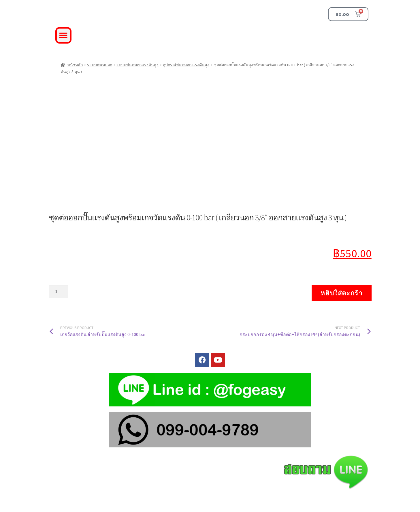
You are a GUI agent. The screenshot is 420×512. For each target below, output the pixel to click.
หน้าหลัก (75, 65)
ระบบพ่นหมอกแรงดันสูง (138, 65)
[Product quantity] (59, 292)
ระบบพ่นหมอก (100, 65)
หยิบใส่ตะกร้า (341, 293)
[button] (64, 35)
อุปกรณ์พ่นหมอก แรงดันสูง (186, 65)
